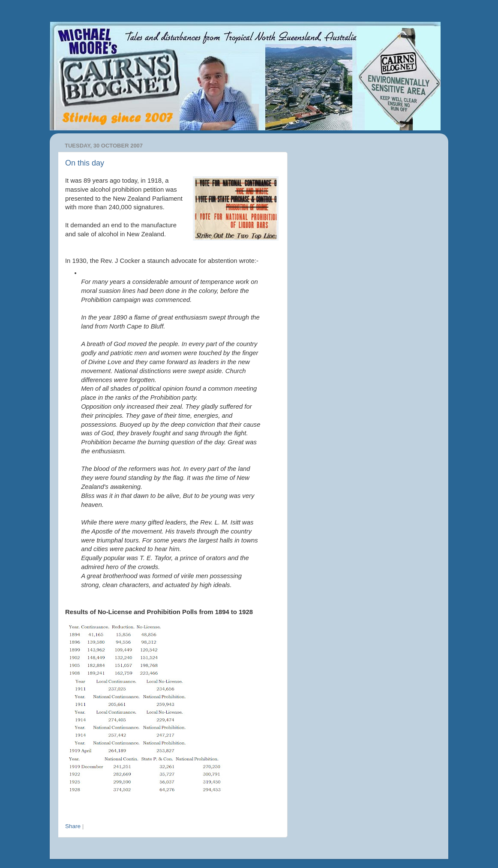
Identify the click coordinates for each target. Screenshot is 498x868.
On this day (85, 163)
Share (73, 826)
